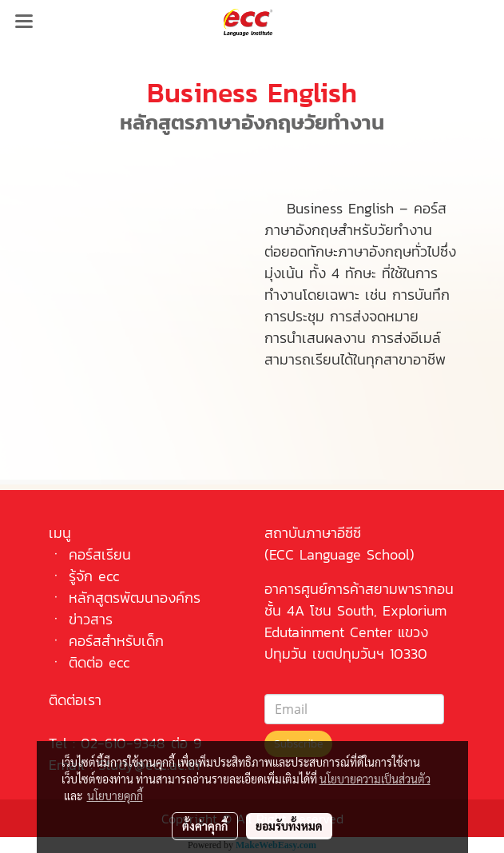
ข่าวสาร (91, 619)
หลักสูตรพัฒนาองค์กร (135, 598)
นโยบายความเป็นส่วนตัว (375, 779)
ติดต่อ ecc (99, 662)
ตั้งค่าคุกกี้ (205, 826)
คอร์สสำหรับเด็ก (116, 641)
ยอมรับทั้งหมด (289, 826)
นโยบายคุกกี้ (115, 795)
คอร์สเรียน (100, 554)
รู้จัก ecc (94, 576)
